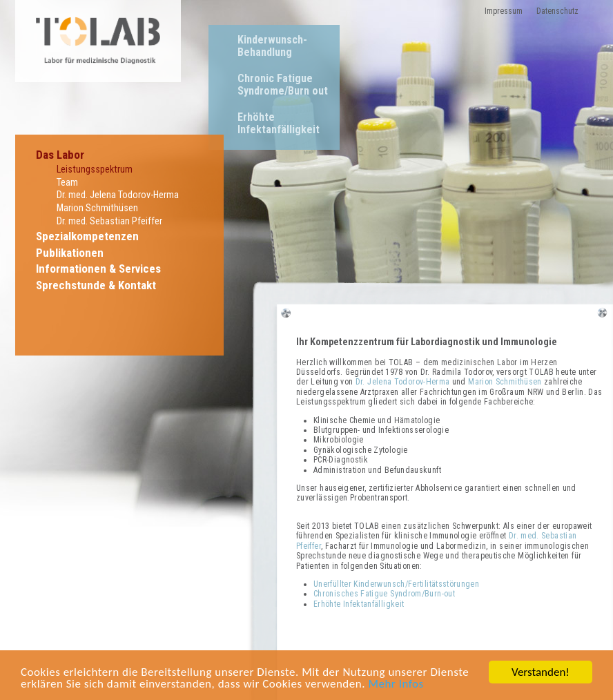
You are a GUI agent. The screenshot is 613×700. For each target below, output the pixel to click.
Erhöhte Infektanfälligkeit (279, 123)
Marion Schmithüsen (97, 208)
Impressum (504, 11)
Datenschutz (557, 11)
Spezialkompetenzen (87, 236)
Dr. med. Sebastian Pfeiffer (109, 221)
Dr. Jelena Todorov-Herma (403, 382)
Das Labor (60, 155)
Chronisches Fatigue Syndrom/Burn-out (384, 594)
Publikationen (70, 253)
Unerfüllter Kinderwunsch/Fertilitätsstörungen (396, 584)
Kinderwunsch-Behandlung (272, 46)
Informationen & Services (98, 269)
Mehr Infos (396, 684)
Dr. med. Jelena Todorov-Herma (118, 195)
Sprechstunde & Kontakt (96, 285)
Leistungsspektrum (95, 169)
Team (67, 183)
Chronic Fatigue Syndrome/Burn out (283, 85)
